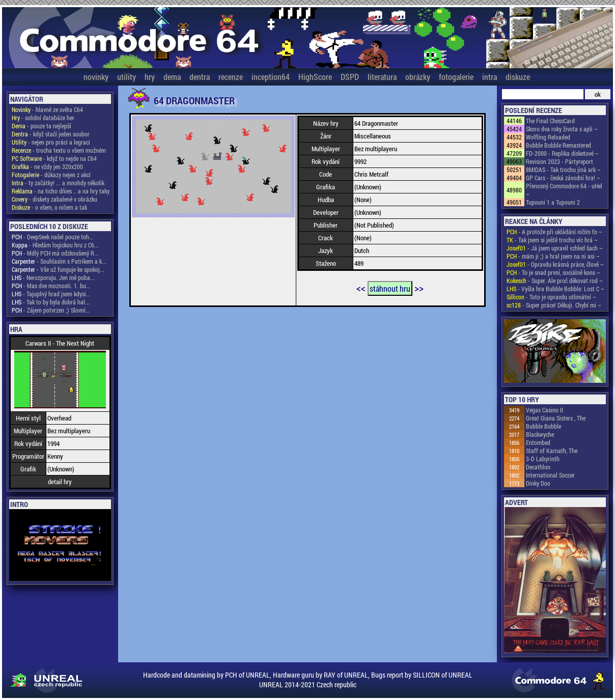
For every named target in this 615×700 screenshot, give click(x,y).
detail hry (60, 482)
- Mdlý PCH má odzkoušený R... (55, 253)
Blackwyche (540, 434)
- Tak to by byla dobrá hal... (51, 302)
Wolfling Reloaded (548, 137)
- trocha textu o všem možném (59, 150)
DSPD (350, 77)
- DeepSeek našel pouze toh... (53, 237)
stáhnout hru (390, 288)
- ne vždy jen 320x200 (47, 166)
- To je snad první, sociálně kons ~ (553, 272)
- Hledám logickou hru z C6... (55, 245)
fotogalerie (456, 77)
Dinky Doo (538, 483)
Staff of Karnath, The (552, 451)
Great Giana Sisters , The (556, 418)
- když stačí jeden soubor (51, 134)
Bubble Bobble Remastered (558, 145)
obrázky (418, 77)
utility (127, 77)
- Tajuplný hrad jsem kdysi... (51, 294)
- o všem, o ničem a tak (49, 207)
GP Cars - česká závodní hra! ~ (563, 178)
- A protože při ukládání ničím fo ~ (554, 232)
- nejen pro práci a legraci (51, 142)
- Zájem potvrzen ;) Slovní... (51, 310)
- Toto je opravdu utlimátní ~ (551, 297)
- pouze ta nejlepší (41, 126)
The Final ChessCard (550, 121)
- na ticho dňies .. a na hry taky (61, 191)
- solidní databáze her (43, 118)
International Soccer (550, 475)
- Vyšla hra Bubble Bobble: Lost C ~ (555, 289)
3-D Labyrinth (543, 459)
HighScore (315, 77)
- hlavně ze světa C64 (47, 109)
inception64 (271, 77)
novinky (96, 77)
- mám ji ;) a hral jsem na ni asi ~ (553, 256)
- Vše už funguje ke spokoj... (58, 269)
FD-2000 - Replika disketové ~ (562, 153)
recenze (231, 77)
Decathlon (538, 467)
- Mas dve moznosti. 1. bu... (51, 286)
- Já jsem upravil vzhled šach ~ (555, 248)
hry (150, 77)
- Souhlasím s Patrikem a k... (59, 261)
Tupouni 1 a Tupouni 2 (553, 202)
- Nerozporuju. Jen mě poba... (53, 277)
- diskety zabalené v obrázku (54, 199)
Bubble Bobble (543, 426)
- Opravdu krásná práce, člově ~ (555, 264)
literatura (382, 77)
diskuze (518, 77)
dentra (200, 77)
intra (490, 77)
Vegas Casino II (544, 410)
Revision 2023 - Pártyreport (560, 161)
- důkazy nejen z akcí (51, 175)
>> (419, 288)
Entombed (538, 442)
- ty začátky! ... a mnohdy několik (58, 183)
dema (172, 77)
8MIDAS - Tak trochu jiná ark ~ (563, 170)
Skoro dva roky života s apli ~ (562, 129)
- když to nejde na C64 (54, 158)
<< (361, 288)
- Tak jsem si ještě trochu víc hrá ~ (552, 240)
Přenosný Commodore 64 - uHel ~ (564, 190)
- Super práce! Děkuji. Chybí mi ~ (554, 305)
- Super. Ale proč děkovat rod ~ (555, 281)
